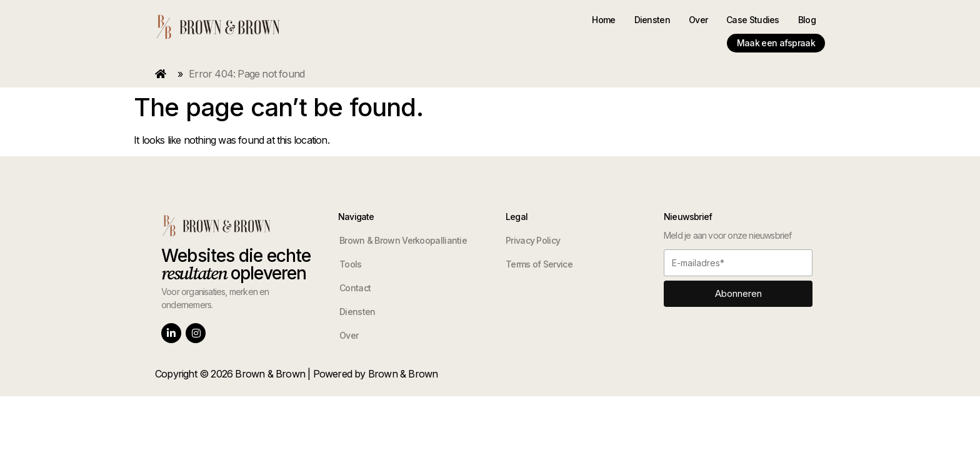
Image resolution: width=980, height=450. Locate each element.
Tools (351, 253)
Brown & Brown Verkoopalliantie (403, 229)
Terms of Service (539, 253)
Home (505, 23)
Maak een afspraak (776, 23)
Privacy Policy (533, 229)
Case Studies (655, 23)
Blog (709, 23)
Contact (355, 277)
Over (600, 23)
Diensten (553, 23)
